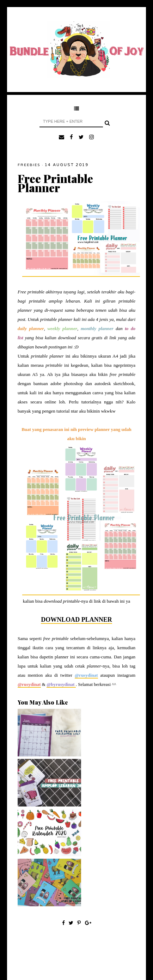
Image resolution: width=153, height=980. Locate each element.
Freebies (29, 165)
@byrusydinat (61, 684)
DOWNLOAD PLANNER (76, 620)
